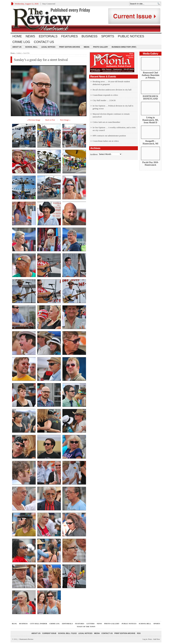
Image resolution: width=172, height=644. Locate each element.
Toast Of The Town (86, 627)
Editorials (48, 36)
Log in (145, 639)
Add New (157, 639)
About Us (17, 47)
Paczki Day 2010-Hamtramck (150, 164)
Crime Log (21, 42)
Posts (150, 639)
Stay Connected (49, 4)
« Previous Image (34, 120)
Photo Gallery (100, 47)
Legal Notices (48, 47)
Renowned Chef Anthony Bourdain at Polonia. (150, 75)
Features (70, 36)
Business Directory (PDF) (124, 47)
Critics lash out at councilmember (106, 122)
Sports (108, 36)
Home (17, 36)
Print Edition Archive (70, 47)
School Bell (31, 47)
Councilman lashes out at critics (106, 141)
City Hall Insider (38, 624)
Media (87, 47)
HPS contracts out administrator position (109, 136)
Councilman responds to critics (105, 95)
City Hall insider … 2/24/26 (104, 100)
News (30, 36)
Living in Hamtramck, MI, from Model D (150, 120)
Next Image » (65, 120)
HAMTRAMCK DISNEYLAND (150, 98)
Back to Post (50, 120)
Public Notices (131, 36)
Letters (90, 624)
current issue (49, 633)
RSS (139, 633)
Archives (94, 154)
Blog (14, 624)
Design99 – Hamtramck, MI (151, 142)
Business (90, 36)
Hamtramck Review (26, 639)
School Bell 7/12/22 (67, 633)
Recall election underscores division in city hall (112, 90)
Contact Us (44, 42)
